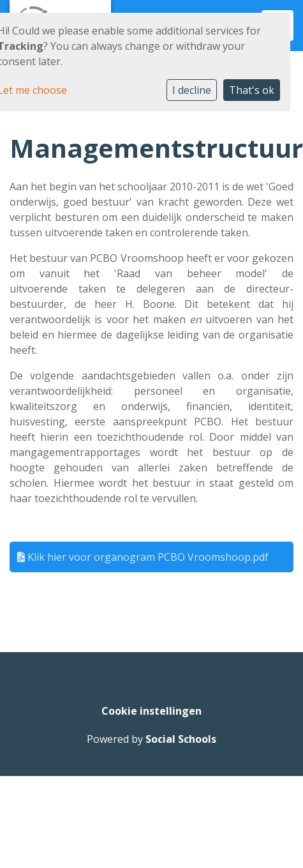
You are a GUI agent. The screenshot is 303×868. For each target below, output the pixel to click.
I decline (192, 90)
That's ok (252, 90)
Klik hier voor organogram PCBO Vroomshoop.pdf (143, 557)
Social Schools (181, 739)
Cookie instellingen (151, 711)
